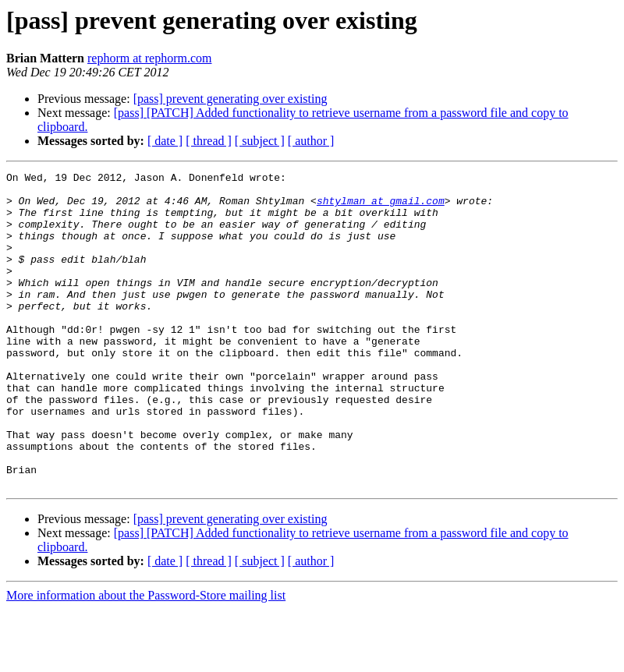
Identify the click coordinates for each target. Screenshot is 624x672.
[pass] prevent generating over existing (230, 99)
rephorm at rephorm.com (150, 58)
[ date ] (165, 141)
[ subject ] (260, 141)
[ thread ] (209, 141)
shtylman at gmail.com (381, 207)
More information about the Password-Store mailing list (146, 658)
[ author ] (311, 141)
